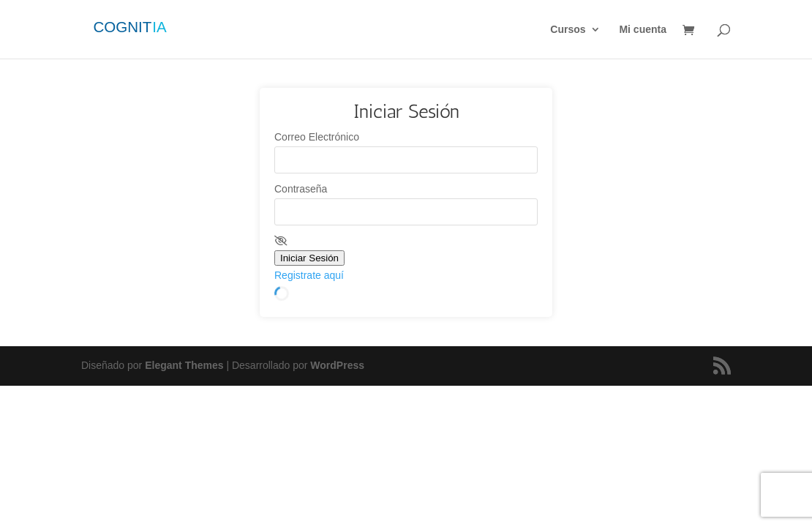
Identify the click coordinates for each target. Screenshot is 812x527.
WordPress (337, 365)
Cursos (568, 30)
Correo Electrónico (317, 137)
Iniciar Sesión (309, 258)
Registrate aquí (309, 275)
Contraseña (301, 189)
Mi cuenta (643, 30)
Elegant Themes (184, 365)
